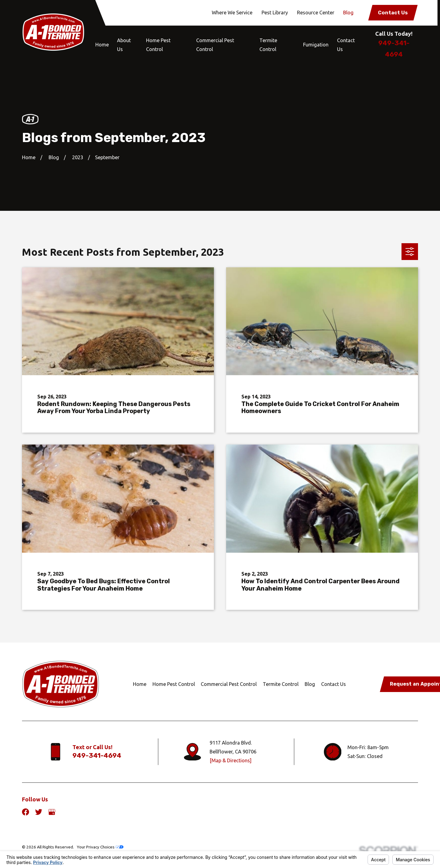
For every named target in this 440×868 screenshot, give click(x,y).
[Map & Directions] (231, 760)
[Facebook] (26, 812)
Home (140, 684)
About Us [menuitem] (124, 45)
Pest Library (275, 13)
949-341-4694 (97, 755)
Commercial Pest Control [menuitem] (215, 45)
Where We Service (232, 13)
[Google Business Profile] (52, 812)
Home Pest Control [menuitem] (158, 45)
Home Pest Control (174, 684)
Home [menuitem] (102, 45)
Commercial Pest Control (229, 684)
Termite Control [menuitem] (268, 45)
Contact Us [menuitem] (346, 45)
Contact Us (393, 13)
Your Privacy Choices (100, 847)
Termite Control (281, 684)
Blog (348, 13)
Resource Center (316, 13)
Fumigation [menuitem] (316, 45)
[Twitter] (39, 812)
